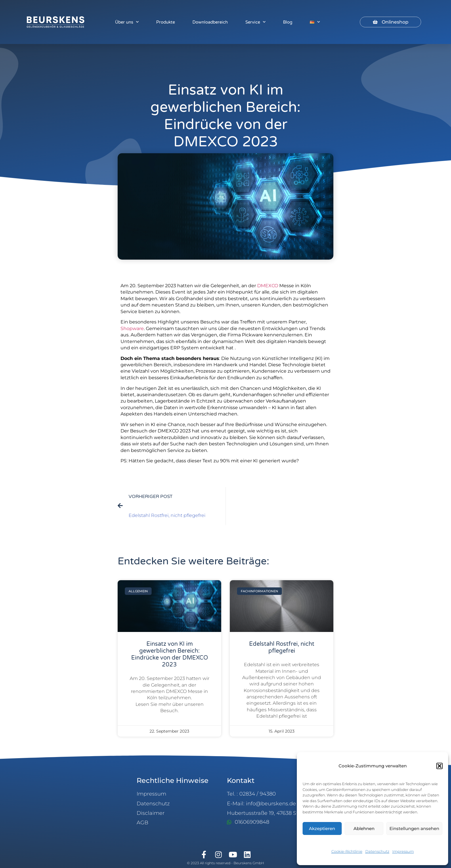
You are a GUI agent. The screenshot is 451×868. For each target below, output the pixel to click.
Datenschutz (377, 851)
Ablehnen (364, 828)
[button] (439, 766)
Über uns (127, 22)
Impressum (403, 851)
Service (255, 22)
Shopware (132, 328)
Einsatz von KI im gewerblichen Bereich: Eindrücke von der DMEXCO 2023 (170, 654)
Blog (288, 22)
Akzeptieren (322, 828)
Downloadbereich (210, 22)
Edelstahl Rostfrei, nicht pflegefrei (282, 647)
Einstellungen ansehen (414, 828)
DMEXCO (268, 286)
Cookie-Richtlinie (347, 851)
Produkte (166, 22)
